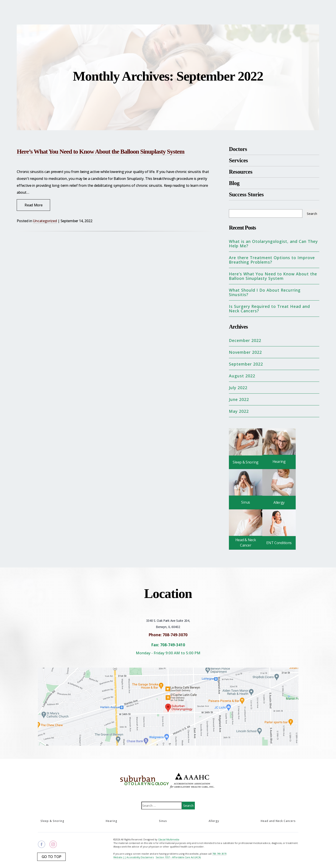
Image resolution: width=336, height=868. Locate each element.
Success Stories (246, 194)
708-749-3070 (219, 854)
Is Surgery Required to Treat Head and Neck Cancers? (269, 309)
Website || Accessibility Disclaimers (134, 857)
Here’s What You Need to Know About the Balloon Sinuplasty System (100, 151)
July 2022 (238, 388)
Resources (241, 172)
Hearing (112, 821)
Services (238, 160)
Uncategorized (45, 221)
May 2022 (239, 411)
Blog (234, 183)
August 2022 (242, 376)
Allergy (214, 821)
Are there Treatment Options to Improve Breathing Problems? (272, 260)
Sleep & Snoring (52, 821)
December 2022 (245, 340)
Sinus (163, 821)
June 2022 (239, 399)
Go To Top (51, 857)
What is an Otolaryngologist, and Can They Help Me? (273, 244)
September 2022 (246, 364)
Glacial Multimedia (169, 839)
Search (312, 213)
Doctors (238, 149)
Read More (33, 205)
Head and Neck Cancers (278, 821)
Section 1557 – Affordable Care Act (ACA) (178, 857)
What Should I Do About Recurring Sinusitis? (265, 292)
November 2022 (245, 352)
